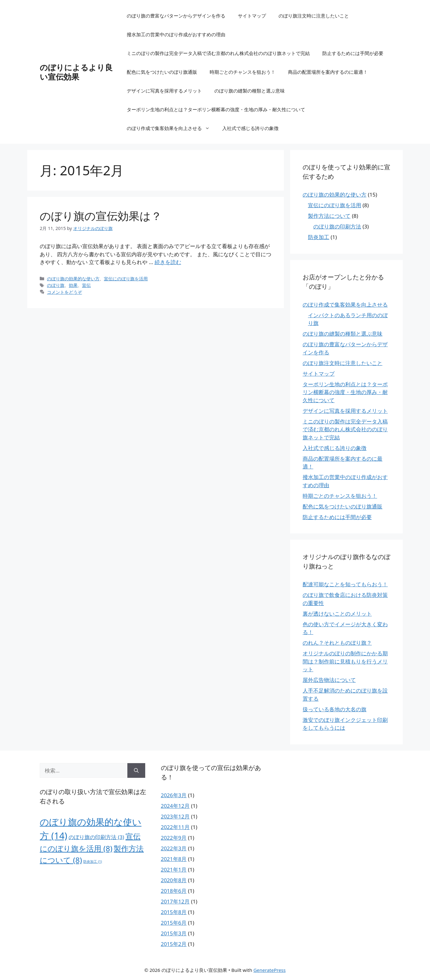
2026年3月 (174, 795)
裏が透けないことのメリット (337, 614)
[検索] (136, 771)
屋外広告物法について (329, 680)
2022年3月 (174, 848)
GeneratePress (270, 970)
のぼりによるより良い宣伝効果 (76, 72)
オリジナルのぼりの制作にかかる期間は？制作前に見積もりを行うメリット (345, 661)
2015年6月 (174, 923)
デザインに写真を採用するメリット (164, 91)
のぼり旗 (56, 285)
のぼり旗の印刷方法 (337, 226)
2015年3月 (174, 933)
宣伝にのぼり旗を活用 (126, 279)
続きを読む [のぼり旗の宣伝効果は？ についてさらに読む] (168, 262)
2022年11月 (175, 827)
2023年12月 (175, 816)
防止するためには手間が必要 (353, 53)
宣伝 (86, 285)
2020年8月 (174, 880)
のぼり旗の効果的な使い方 (73, 279)
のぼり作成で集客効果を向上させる (171, 128)
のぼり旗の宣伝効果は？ (101, 216)
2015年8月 (174, 912)
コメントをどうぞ (64, 292)
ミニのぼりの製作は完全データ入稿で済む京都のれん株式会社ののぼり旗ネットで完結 (218, 53)
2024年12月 (175, 806)
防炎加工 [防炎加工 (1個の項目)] (92, 862)
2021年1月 (174, 870)
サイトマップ (252, 16)
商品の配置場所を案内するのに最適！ (328, 72)
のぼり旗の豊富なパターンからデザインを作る (176, 16)
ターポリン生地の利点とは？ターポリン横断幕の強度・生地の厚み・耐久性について (216, 109)
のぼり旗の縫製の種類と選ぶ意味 (250, 91)
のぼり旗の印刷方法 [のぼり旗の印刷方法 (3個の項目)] (96, 837)
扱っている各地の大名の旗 (335, 709)
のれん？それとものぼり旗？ (337, 643)
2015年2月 (174, 944)
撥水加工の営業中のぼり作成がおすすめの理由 (176, 34)
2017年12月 (175, 901)
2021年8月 (174, 859)
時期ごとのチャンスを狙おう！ (243, 72)
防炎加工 (319, 237)
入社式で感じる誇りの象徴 (250, 128)
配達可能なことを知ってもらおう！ (345, 584)
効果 (73, 285)
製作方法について (329, 216)
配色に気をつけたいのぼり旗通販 (162, 72)
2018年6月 (174, 891)
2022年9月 (174, 838)
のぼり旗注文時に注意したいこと (314, 16)
